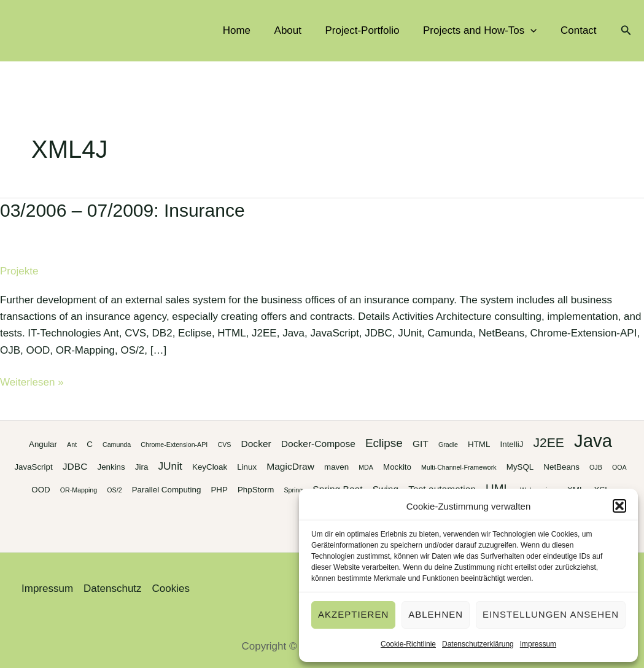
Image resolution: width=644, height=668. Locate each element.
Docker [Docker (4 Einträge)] (256, 444)
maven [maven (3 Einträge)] (336, 467)
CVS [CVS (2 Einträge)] (224, 445)
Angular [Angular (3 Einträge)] (43, 444)
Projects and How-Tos (484, 31)
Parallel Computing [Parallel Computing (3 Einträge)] (167, 490)
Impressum (538, 644)
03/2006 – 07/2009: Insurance (122, 210)
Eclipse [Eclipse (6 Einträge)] (384, 443)
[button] (619, 506)
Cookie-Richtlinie (408, 644)
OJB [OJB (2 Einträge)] (596, 467)
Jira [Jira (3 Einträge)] (142, 467)
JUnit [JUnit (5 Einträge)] (170, 466)
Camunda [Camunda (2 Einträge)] (117, 445)
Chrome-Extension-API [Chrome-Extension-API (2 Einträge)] (174, 445)
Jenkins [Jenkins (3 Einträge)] (111, 467)
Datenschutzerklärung (478, 644)
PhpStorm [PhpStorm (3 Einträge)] (256, 490)
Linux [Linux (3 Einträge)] (247, 467)
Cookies (171, 588)
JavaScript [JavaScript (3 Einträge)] (33, 467)
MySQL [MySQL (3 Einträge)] (520, 467)
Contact (580, 30)
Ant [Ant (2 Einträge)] (72, 445)
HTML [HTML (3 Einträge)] (479, 444)
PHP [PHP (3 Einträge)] (219, 490)
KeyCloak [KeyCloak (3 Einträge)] (210, 467)
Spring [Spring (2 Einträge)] (293, 490)
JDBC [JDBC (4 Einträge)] (75, 466)
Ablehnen (436, 614)
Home (249, 30)
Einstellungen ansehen (551, 614)
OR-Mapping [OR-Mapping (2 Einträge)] (79, 490)
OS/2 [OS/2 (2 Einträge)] (114, 490)
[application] (535, 31)
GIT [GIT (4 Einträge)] (421, 444)
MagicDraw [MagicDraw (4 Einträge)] (290, 466)
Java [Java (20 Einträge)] (593, 441)
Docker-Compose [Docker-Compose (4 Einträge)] (318, 444)
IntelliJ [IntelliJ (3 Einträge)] (512, 444)
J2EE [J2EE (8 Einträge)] (548, 442)
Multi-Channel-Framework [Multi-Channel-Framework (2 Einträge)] (459, 467)
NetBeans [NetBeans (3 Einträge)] (561, 467)
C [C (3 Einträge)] (90, 444)
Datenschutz (113, 588)
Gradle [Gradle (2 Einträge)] (448, 445)
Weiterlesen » (32, 382)
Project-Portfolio (369, 30)
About (297, 30)
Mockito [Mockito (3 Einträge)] (397, 467)
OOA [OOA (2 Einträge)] (619, 467)
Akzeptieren (353, 614)
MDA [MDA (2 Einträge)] (366, 467)
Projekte (19, 271)
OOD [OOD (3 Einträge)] (41, 490)
